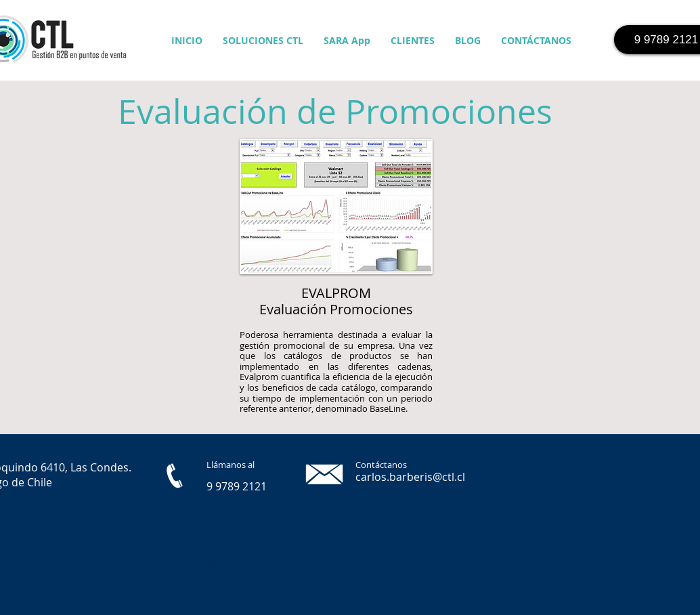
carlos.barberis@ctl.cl (410, 477)
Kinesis (224, 565)
